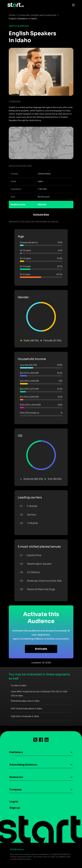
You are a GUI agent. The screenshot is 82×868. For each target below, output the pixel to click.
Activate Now (41, 215)
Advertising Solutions (23, 765)
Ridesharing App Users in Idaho (25, 701)
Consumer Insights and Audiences (37, 15)
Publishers (16, 752)
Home (12, 15)
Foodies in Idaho (19, 686)
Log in (14, 802)
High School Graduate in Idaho (25, 716)
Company (15, 790)
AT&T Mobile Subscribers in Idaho (26, 709)
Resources (16, 777)
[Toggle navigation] (73, 5)
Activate (41, 649)
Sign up (15, 808)
